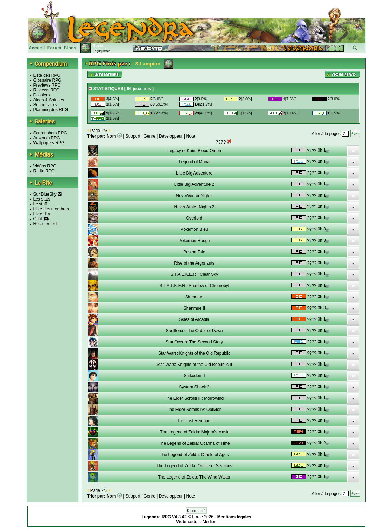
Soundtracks (45, 105)
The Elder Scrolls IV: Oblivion (194, 410)
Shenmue (194, 297)
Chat (38, 219)
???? (312, 151)
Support (133, 136)
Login (97, 51)
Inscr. (107, 51)
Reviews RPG (47, 90)
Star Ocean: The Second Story (194, 342)
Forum (54, 48)
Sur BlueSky (47, 194)
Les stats (42, 199)
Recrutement (46, 224)
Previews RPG (47, 85)
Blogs (70, 48)
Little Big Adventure (194, 173)
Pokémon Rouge (194, 241)
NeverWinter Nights (194, 196)
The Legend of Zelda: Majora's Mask (194, 432)
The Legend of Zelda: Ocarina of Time (194, 443)
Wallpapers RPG (49, 143)
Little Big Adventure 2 (194, 184)
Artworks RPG (47, 138)
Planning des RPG (51, 110)
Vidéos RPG (45, 166)
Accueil (37, 48)
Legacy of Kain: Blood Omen (194, 151)
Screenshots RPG (50, 133)
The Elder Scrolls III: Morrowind (194, 398)
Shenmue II (194, 308)
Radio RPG (44, 171)
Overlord (194, 218)
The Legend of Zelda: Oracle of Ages (194, 455)
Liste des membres (51, 209)
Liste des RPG (47, 75)
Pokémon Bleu (194, 229)
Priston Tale (194, 252)
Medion (209, 522)
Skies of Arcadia (194, 319)
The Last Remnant (194, 421)
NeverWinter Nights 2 (194, 207)
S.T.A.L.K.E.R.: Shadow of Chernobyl (194, 286)
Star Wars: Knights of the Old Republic (194, 353)
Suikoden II (194, 376)
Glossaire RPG (47, 80)
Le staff (40, 204)
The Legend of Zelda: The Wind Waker (194, 477)
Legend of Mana (194, 162)
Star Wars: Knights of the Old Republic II (194, 365)
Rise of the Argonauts (194, 263)
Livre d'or (42, 214)
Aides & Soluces (49, 100)
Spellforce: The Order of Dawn (194, 331)
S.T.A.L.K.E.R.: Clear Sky (194, 274)
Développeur (171, 136)
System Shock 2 (194, 387)
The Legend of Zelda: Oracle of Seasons (194, 466)
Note (191, 136)
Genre (150, 136)
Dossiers (42, 95)
